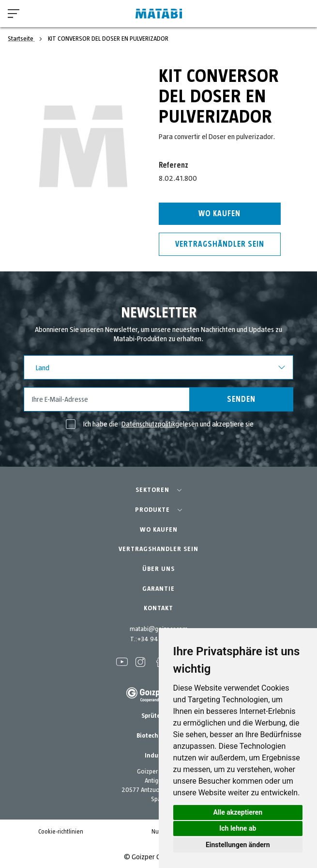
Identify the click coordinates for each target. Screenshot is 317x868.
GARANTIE (158, 589)
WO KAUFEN (159, 530)
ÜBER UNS (158, 569)
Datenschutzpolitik (148, 424)
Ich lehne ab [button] (238, 828)
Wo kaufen (219, 214)
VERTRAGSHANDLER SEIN (158, 549)
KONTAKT (158, 608)
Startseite (21, 39)
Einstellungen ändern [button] (238, 845)
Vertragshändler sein (220, 244)
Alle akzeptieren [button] (238, 812)
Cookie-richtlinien (61, 832)
